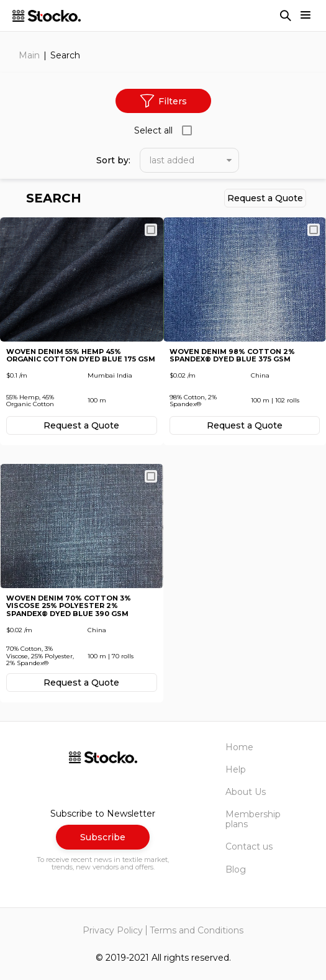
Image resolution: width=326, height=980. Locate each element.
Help (236, 769)
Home (239, 747)
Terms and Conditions (197, 930)
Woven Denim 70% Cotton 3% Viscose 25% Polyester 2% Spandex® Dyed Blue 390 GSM (69, 606)
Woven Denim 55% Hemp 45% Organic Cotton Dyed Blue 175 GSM (81, 356)
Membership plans (253, 819)
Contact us (249, 846)
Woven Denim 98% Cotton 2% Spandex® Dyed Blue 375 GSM (232, 356)
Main (29, 55)
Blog (236, 869)
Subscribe (103, 837)
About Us (246, 792)
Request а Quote (265, 198)
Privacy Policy (113, 930)
